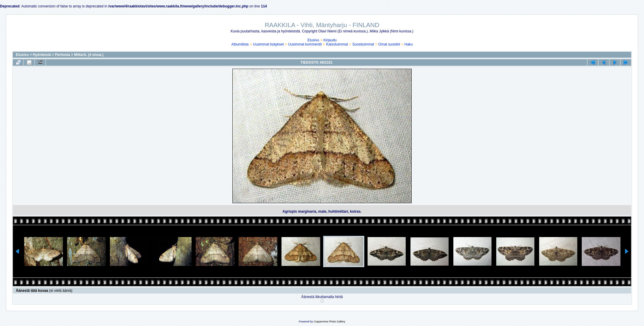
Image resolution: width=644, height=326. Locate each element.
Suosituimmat (363, 44)
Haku (408, 44)
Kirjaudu (330, 40)
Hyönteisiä (42, 55)
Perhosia (62, 55)
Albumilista (240, 44)
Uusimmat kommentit (305, 44)
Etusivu (313, 40)
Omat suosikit (389, 44)
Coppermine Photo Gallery (329, 322)
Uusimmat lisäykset (268, 44)
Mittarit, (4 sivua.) (89, 55)
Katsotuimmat (337, 44)
